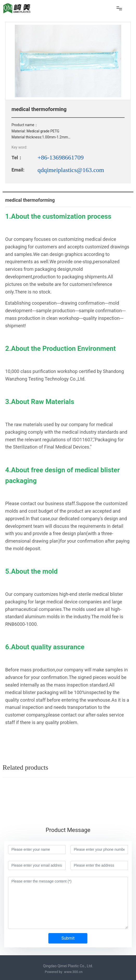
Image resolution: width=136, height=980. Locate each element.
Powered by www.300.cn (64, 972)
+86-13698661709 (61, 157)
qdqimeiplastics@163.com (71, 170)
